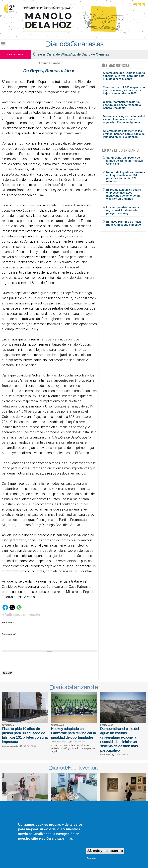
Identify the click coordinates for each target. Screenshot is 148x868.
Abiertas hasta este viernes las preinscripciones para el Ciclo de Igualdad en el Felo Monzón (124, 134)
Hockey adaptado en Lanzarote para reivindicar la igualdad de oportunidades (73, 733)
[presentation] (27, 662)
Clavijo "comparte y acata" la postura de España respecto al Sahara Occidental (122, 105)
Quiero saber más (60, 838)
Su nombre (8, 623)
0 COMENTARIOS (29, 746)
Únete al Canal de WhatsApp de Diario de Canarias (71, 54)
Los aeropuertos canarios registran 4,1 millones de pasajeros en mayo (123, 210)
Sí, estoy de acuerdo (105, 851)
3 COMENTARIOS (122, 755)
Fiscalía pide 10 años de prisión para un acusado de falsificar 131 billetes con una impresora (25, 735)
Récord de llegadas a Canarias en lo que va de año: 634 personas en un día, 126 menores (126, 177)
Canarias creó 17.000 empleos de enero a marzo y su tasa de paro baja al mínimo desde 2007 (124, 90)
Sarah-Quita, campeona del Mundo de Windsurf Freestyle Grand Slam (125, 161)
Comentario (9, 634)
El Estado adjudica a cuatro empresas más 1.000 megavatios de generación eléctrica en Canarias (124, 194)
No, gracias (91, 858)
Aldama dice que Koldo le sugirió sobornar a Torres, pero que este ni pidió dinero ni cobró (124, 76)
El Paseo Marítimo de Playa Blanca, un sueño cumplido (124, 223)
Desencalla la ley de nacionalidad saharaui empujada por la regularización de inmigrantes (124, 119)
